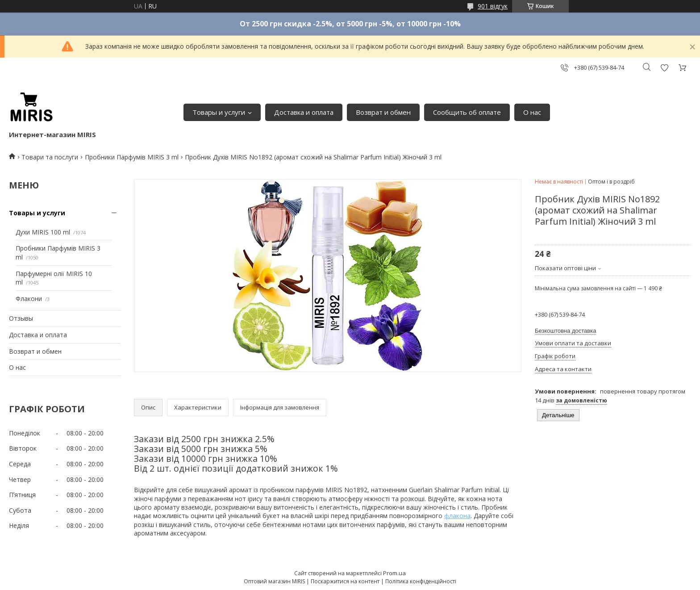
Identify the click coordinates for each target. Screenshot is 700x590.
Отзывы (21, 318)
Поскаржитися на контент (345, 581)
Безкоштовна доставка (565, 331)
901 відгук (493, 6)
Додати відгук (664, 68)
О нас (532, 112)
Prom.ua (394, 573)
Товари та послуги (50, 157)
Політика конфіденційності (421, 581)
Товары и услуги (219, 112)
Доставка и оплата (304, 112)
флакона (457, 516)
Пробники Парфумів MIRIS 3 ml (132, 157)
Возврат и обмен (383, 112)
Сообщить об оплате (467, 112)
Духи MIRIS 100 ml (43, 232)
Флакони (29, 299)
